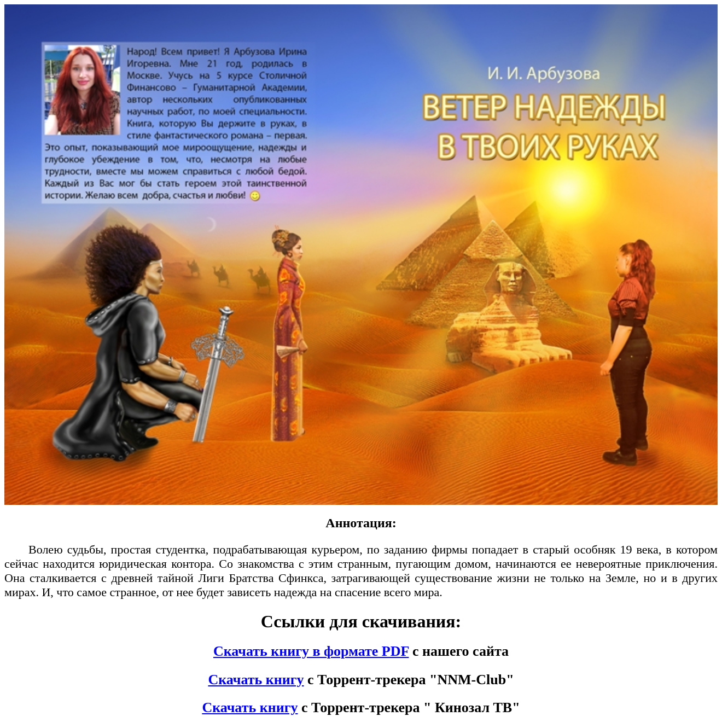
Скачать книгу (256, 680)
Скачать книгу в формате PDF (311, 651)
